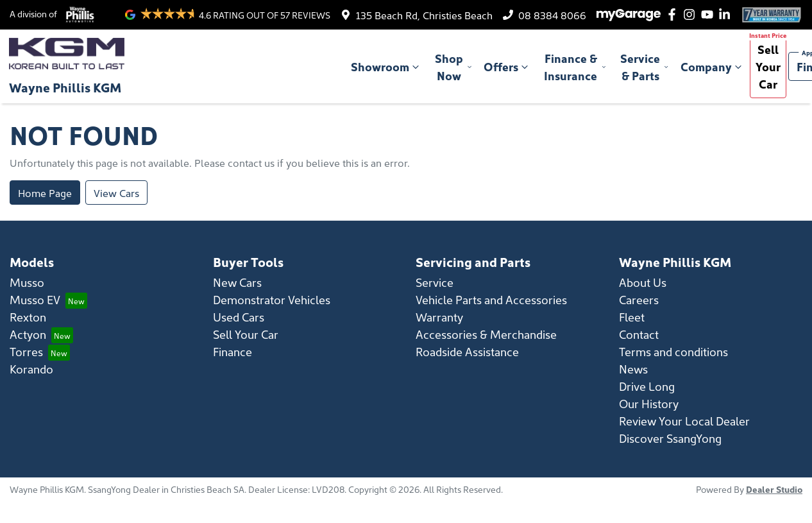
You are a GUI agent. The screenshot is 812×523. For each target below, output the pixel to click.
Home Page (45, 193)
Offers (507, 66)
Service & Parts (645, 67)
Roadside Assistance (467, 351)
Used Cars (239, 317)
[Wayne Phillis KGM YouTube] (710, 14)
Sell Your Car (768, 66)
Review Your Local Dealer (684, 421)
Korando (31, 369)
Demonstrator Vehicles (272, 299)
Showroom (386, 66)
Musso (27, 282)
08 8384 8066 (552, 15)
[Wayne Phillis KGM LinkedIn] (727, 14)
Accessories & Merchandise (486, 334)
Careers (639, 299)
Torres (26, 351)
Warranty (439, 317)
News (633, 369)
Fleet (632, 317)
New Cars (237, 282)
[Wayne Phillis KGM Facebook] (674, 14)
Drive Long (647, 386)
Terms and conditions (673, 351)
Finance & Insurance (575, 67)
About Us (643, 282)
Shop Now (454, 67)
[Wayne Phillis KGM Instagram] (692, 14)
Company (713, 66)
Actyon (28, 334)
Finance (233, 351)
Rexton (28, 317)
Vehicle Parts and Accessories (491, 299)
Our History (649, 403)
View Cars (116, 193)
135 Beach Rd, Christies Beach (424, 15)
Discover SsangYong (670, 438)
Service (435, 282)
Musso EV (35, 299)
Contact (639, 334)
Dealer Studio (774, 489)
